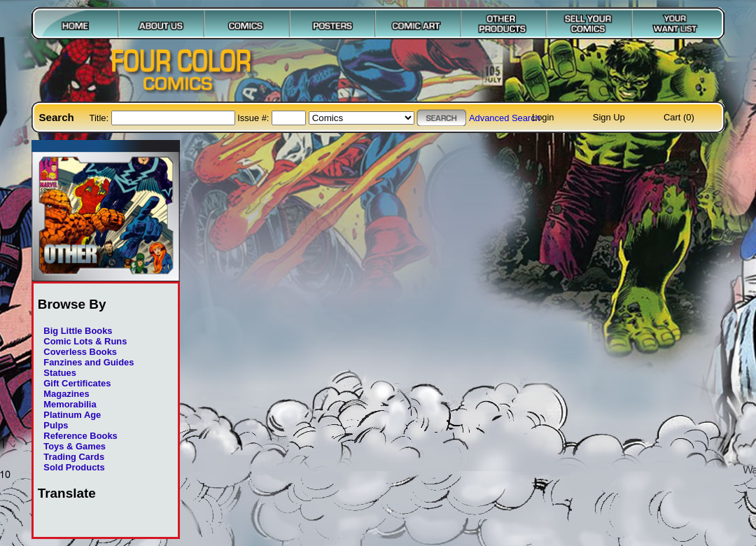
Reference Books (80, 436)
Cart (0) (679, 117)
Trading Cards (74, 457)
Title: (100, 118)
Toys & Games (75, 446)
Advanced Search (505, 118)
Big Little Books (78, 331)
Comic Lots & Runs (85, 341)
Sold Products (74, 467)
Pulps (56, 425)
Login (543, 117)
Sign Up (609, 117)
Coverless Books (80, 352)
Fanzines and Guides (89, 362)
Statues (60, 373)
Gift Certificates (77, 383)
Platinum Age (72, 415)
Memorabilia (70, 404)
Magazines (66, 394)
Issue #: (254, 118)
